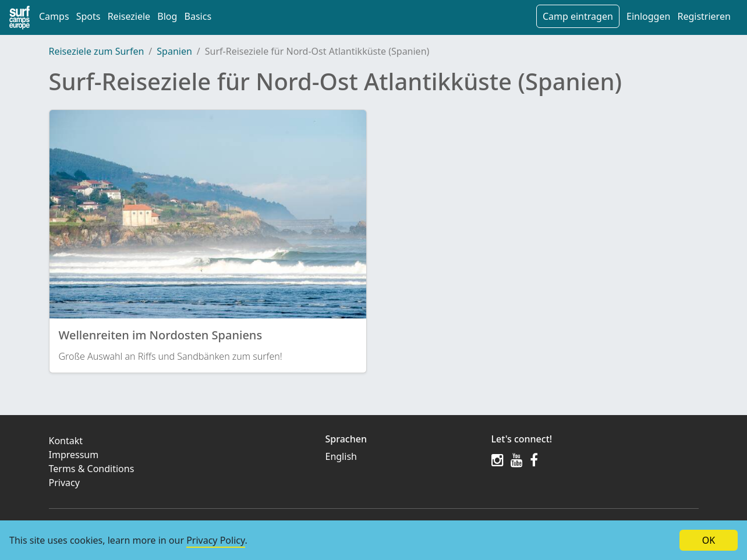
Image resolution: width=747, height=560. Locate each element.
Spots (88, 16)
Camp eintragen (578, 16)
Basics (198, 16)
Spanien (174, 51)
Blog (167, 16)
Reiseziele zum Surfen (97, 51)
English (341, 456)
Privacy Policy (215, 540)
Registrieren (704, 16)
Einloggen (648, 16)
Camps (54, 16)
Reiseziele (129, 16)
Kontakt (66, 441)
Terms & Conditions (92, 469)
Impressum (74, 455)
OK (709, 540)
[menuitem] (401, 456)
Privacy (64, 483)
